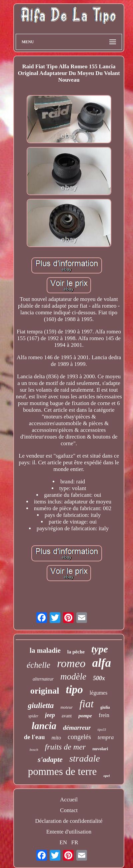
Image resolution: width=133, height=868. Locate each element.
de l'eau (34, 737)
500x (99, 678)
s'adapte (50, 759)
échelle (38, 665)
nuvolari (100, 749)
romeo (71, 663)
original (45, 691)
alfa (102, 663)
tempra (106, 737)
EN (63, 842)
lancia (44, 726)
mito (56, 738)
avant (67, 716)
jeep (50, 715)
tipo (74, 690)
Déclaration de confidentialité (69, 821)
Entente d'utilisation (69, 832)
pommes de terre (62, 771)
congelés (79, 737)
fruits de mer (65, 747)
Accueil (69, 800)
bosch (34, 749)
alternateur (43, 679)
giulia (105, 707)
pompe (85, 716)
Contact (69, 810)
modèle (73, 677)
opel (106, 776)
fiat (86, 704)
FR (75, 842)
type (100, 649)
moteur (66, 707)
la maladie (45, 650)
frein (104, 715)
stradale (85, 758)
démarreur (77, 728)
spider (33, 716)
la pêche (76, 652)
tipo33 (102, 730)
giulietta (41, 705)
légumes (98, 693)
